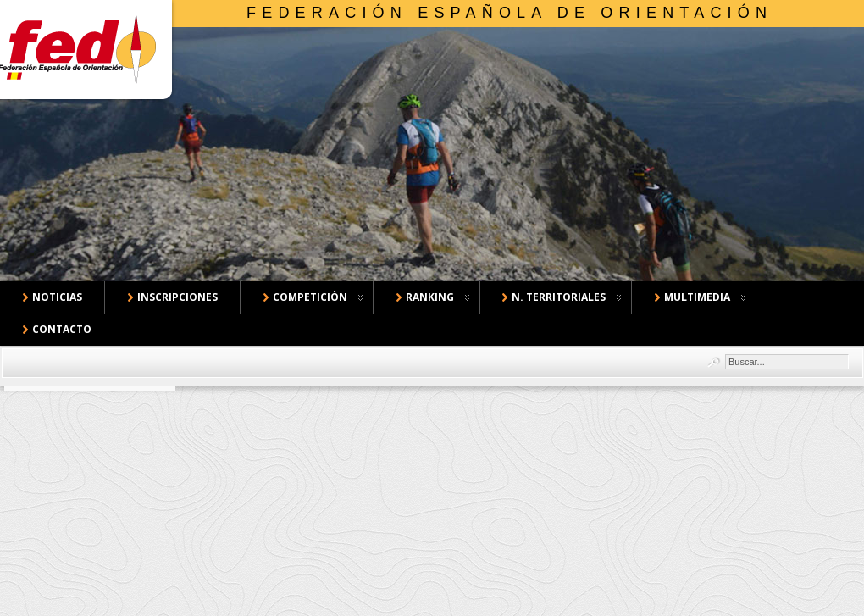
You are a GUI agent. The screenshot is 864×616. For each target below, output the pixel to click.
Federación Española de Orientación (510, 13)
